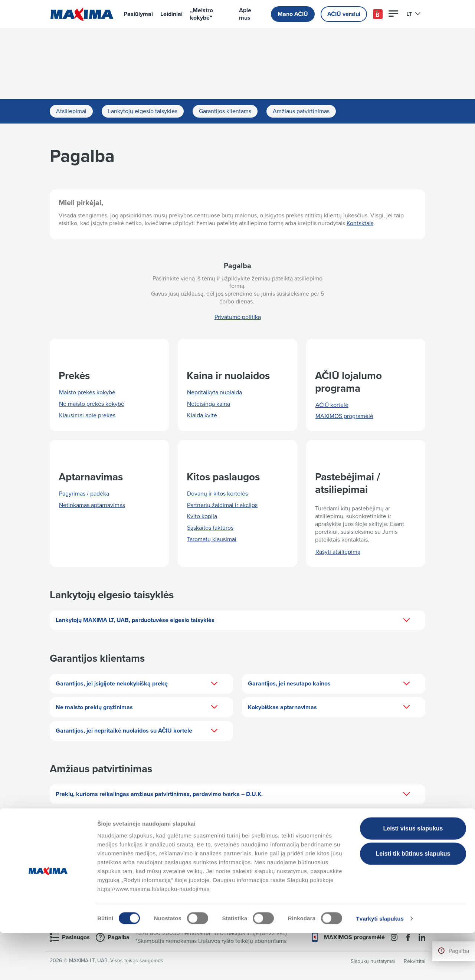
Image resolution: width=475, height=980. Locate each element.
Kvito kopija (202, 516)
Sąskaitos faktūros (210, 528)
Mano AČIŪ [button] (293, 14)
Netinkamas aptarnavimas (92, 505)
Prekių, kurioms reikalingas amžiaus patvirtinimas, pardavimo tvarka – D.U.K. (233, 795)
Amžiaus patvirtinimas (301, 111)
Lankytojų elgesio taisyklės (143, 111)
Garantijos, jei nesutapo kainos (329, 684)
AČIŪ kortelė (332, 405)
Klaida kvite (202, 415)
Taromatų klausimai (212, 539)
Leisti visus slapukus (413, 875)
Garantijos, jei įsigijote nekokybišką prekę (137, 684)
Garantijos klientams (225, 111)
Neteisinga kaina (209, 404)
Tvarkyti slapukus (380, 965)
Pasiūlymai (138, 14)
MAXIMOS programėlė (344, 416)
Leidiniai (171, 14)
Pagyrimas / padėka (84, 494)
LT (414, 14)
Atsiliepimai (71, 111)
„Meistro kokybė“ (202, 14)
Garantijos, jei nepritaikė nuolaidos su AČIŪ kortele (137, 731)
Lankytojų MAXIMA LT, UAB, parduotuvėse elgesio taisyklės (233, 621)
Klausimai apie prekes (87, 415)
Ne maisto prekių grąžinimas (137, 707)
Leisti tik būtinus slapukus (413, 900)
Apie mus (245, 14)
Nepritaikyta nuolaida (214, 392)
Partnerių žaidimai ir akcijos (222, 505)
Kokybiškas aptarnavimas (329, 707)
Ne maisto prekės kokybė (92, 404)
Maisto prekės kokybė (87, 392)
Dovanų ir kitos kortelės (217, 494)
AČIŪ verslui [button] (344, 14)
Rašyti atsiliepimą (338, 552)
